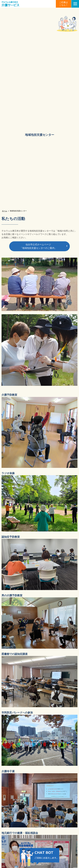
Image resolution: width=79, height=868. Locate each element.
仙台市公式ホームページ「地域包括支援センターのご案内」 (38, 246)
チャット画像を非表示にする (62, 850)
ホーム (5, 211)
